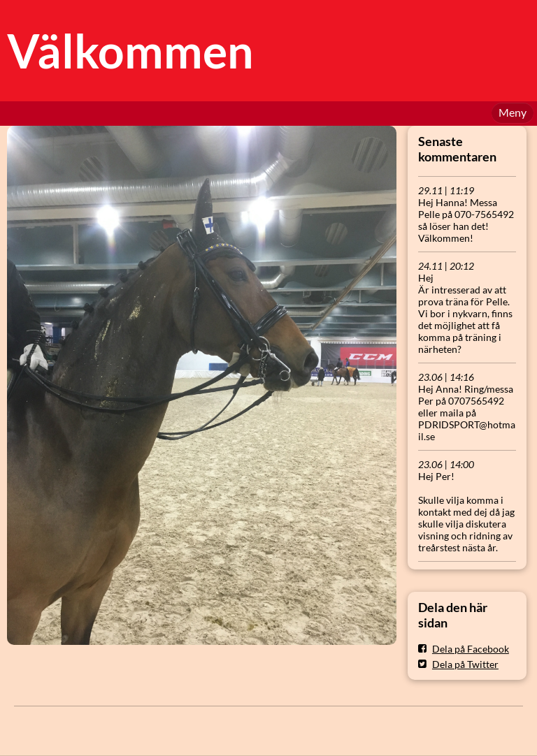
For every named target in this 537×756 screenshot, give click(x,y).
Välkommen (130, 51)
